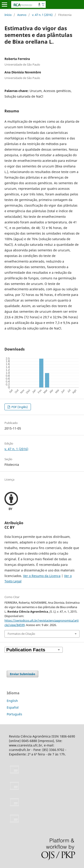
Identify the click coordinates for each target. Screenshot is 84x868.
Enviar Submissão (23, 674)
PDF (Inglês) (19, 407)
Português (14, 714)
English (12, 701)
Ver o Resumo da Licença (42, 576)
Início (8, 15)
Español (13, 707)
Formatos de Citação (21, 634)
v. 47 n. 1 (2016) (42, 15)
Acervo (22, 15)
